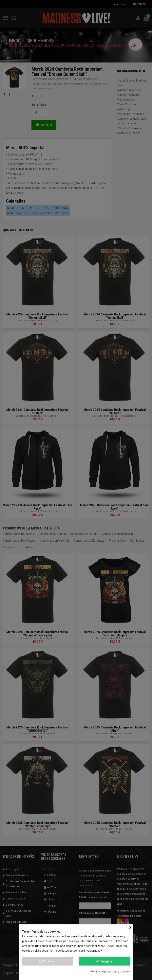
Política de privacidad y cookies (110, 971)
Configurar (48, 961)
